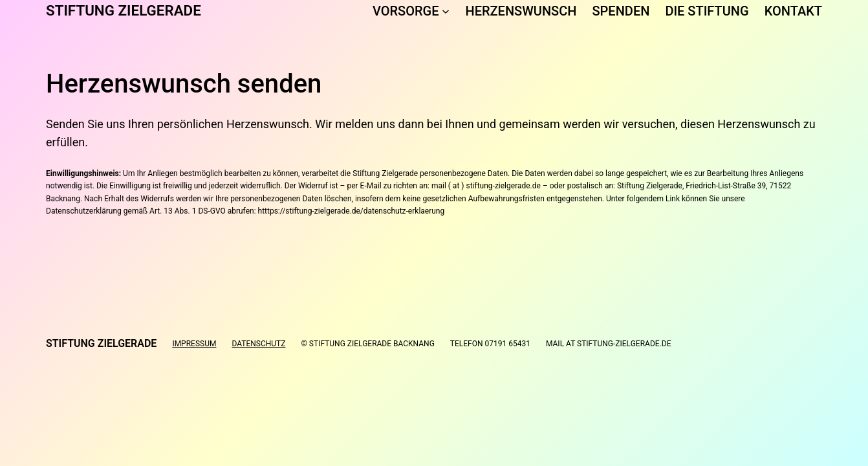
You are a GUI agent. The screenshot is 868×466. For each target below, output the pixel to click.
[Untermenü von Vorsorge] (446, 11)
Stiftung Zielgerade (124, 10)
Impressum (194, 344)
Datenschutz (258, 344)
